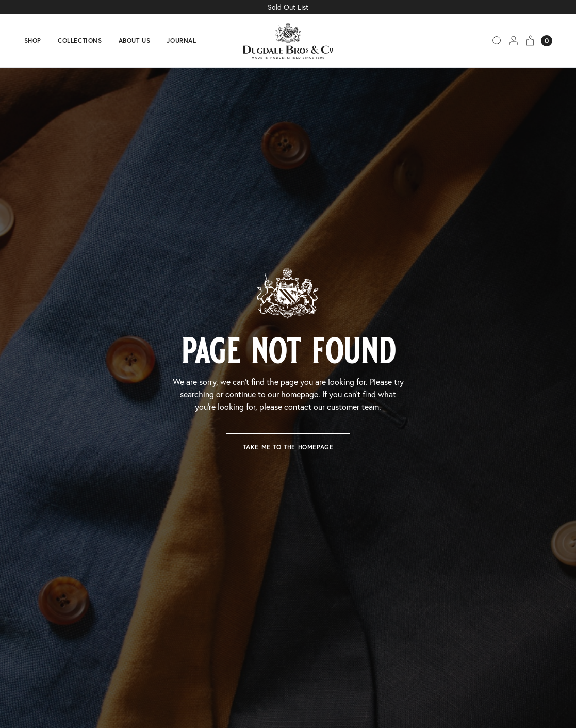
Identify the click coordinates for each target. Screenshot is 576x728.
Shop (33, 41)
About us (135, 41)
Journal (181, 41)
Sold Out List (288, 7)
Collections (80, 41)
